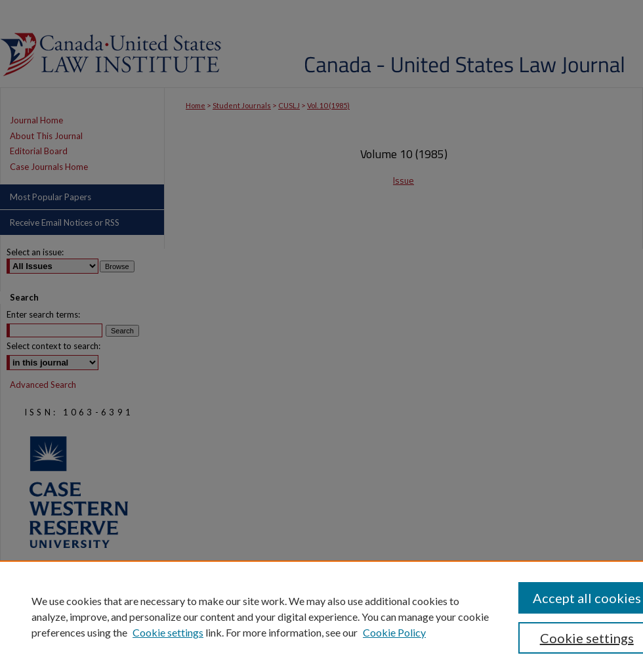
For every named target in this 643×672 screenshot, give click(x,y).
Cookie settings (168, 632)
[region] (321, 616)
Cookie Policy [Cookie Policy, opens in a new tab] (394, 632)
